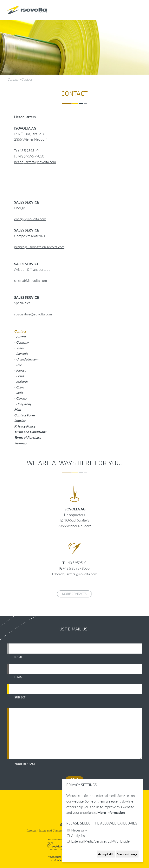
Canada (21, 398)
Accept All (106, 854)
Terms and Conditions (30, 432)
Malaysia (22, 382)
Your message (25, 764)
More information (111, 812)
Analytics (78, 836)
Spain (20, 348)
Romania (22, 354)
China (20, 387)
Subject (20, 697)
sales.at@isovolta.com (30, 280)
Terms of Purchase (28, 437)
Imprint (20, 421)
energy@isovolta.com (30, 219)
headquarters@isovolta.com (35, 162)
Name (19, 657)
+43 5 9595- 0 (76, 563)
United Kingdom (27, 359)
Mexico (21, 370)
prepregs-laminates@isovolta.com (39, 247)
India (19, 393)
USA (19, 365)
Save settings (127, 854)
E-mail (19, 677)
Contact (13, 79)
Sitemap (20, 443)
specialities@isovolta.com (33, 314)
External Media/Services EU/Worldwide (100, 841)
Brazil (20, 376)
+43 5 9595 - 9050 (76, 568)
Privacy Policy (25, 426)
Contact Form (24, 415)
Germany (22, 342)
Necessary (79, 830)
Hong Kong (24, 404)
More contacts (74, 594)
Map (18, 410)
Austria (21, 337)
